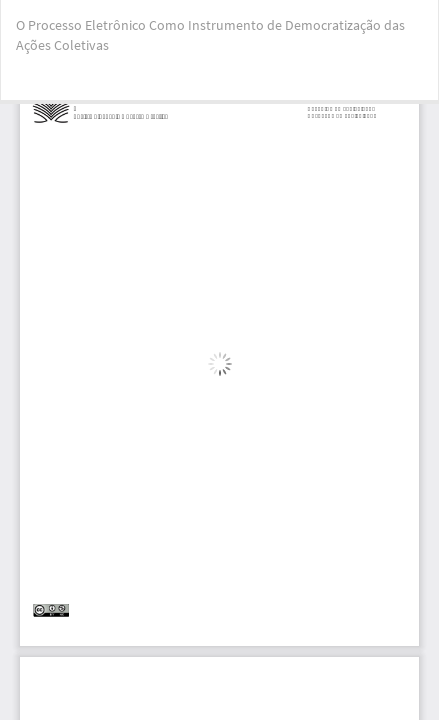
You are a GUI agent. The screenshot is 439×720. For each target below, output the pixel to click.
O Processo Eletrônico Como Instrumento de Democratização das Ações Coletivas (210, 35)
